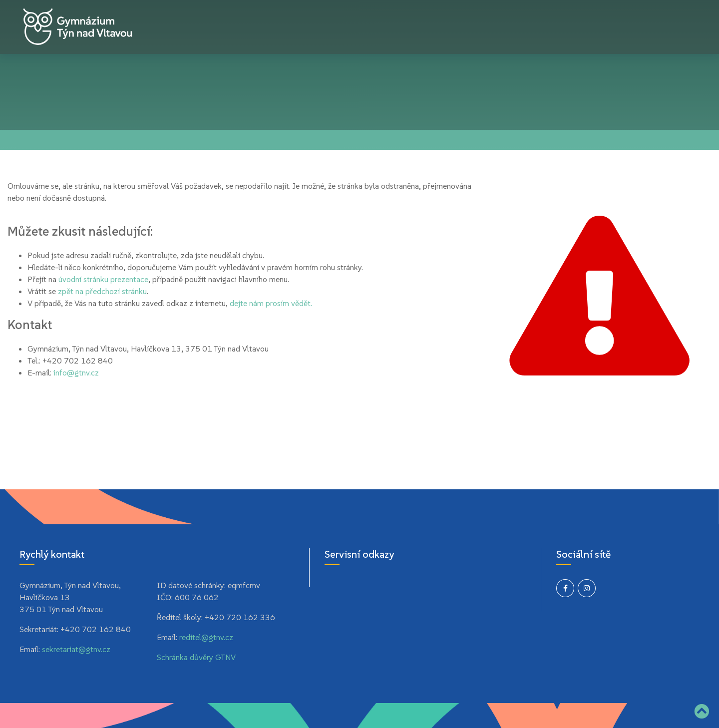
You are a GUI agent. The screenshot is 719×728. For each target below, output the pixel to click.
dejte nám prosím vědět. (271, 303)
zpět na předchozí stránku (102, 291)
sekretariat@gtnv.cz (76, 649)
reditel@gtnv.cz (206, 637)
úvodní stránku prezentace (103, 279)
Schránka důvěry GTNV (196, 657)
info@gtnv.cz (76, 372)
